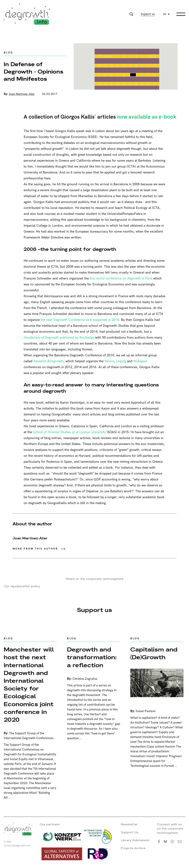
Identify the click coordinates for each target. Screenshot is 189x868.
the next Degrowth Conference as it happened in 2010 (80, 320)
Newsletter (129, 824)
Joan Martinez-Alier (22, 94)
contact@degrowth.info (17, 846)
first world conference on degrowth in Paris (121, 278)
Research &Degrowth (48, 361)
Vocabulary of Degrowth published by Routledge (59, 338)
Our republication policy (22, 586)
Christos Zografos (85, 679)
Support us (148, 14)
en (165, 14)
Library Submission (135, 840)
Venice (109, 361)
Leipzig (121, 361)
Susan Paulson (146, 711)
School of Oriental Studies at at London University (69, 432)
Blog (8, 53)
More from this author (35, 549)
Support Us (130, 832)
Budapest (140, 361)
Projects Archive (133, 848)
